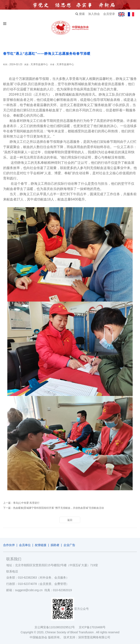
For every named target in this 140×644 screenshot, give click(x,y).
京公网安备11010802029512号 (57, 627)
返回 (70, 520)
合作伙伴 (9, 545)
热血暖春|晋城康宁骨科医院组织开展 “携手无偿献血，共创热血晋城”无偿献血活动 (59, 508)
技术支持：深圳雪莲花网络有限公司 (87, 637)
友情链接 (41, 545)
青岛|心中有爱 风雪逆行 (26, 503)
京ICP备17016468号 (92, 627)
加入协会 (94, 14)
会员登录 (109, 14)
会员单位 (25, 545)
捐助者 (55, 545)
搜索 (80, 14)
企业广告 (69, 545)
